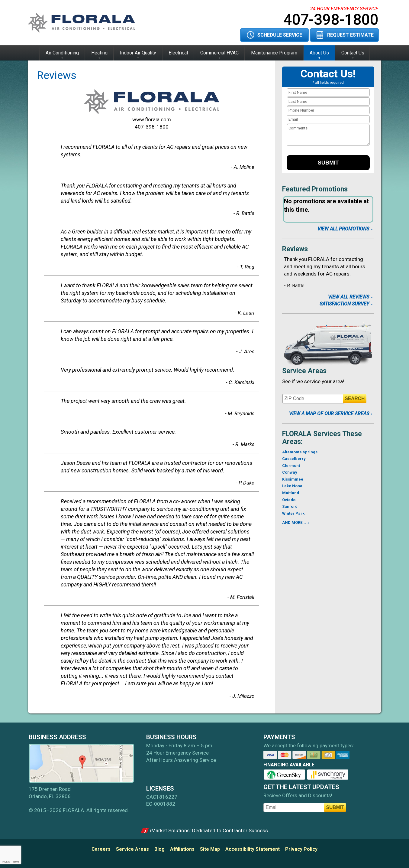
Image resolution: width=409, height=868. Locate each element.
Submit (328, 163)
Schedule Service (280, 35)
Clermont (291, 466)
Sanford (290, 506)
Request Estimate (350, 35)
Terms (16, 862)
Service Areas (304, 371)
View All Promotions (343, 229)
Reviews (295, 249)
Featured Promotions (315, 189)
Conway (290, 472)
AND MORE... (294, 522)
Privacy (6, 862)
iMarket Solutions (170, 830)
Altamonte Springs (300, 452)
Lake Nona (292, 486)
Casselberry (294, 459)
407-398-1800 (331, 20)
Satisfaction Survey (344, 304)
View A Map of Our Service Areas (329, 414)
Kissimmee (293, 479)
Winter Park (293, 513)
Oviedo (289, 500)
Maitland (291, 493)
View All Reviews (349, 297)
